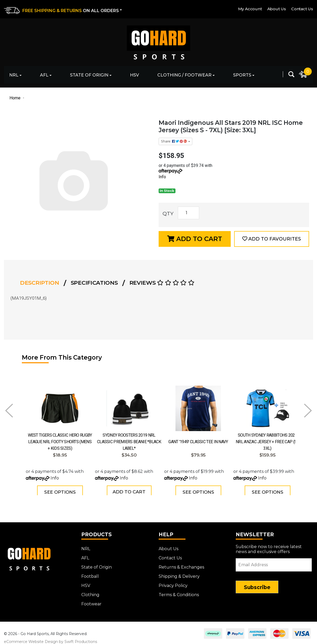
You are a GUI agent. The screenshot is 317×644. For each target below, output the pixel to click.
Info (162, 177)
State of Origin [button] (89, 75)
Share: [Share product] (174, 141)
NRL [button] (14, 75)
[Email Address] (274, 562)
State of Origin (97, 564)
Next (308, 411)
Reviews (162, 283)
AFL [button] (44, 75)
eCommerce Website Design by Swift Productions (51, 639)
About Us (277, 9)
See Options (60, 492)
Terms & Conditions (179, 592)
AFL (85, 555)
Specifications (94, 283)
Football (90, 573)
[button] (272, 239)
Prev (9, 411)
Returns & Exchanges (181, 564)
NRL (86, 546)
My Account (250, 9)
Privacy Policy (173, 583)
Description (40, 283)
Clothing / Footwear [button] (184, 75)
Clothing (90, 592)
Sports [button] (242, 75)
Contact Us (302, 9)
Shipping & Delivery (179, 573)
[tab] (41, 283)
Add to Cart (195, 239)
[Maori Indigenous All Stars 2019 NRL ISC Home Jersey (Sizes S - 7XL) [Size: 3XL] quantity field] (188, 213)
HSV (134, 75)
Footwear (91, 601)
